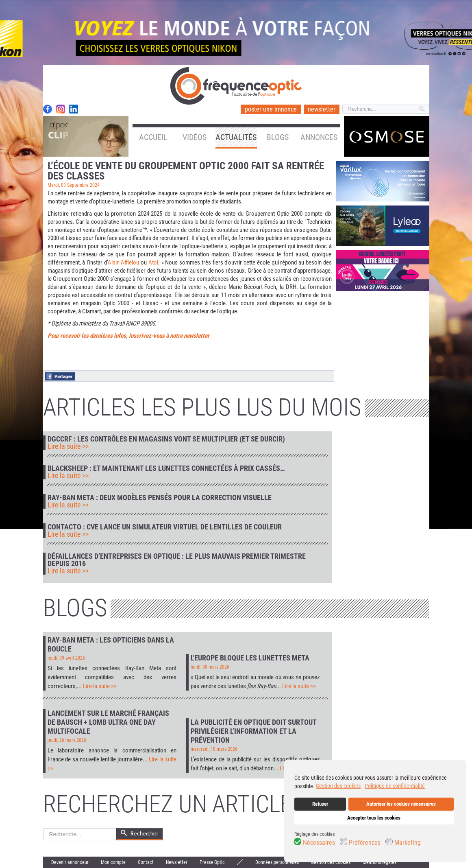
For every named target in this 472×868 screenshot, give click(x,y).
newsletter (322, 109)
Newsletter (177, 862)
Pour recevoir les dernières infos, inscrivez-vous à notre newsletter (128, 336)
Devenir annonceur (70, 862)
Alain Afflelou (124, 262)
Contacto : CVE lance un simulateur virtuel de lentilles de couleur (165, 527)
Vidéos (195, 137)
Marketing (408, 843)
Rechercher (43, 828)
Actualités (236, 137)
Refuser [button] (320, 804)
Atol (153, 262)
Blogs (278, 137)
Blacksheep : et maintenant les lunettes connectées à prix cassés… (166, 468)
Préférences (365, 843)
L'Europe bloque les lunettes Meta (250, 658)
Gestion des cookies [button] (338, 786)
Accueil (153, 137)
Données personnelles (277, 862)
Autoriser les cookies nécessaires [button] (401, 804)
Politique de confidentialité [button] (395, 786)
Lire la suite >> (68, 446)
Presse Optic (212, 862)
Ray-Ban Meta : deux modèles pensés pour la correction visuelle (160, 498)
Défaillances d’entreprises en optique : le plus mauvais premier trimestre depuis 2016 (177, 560)
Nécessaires (319, 843)
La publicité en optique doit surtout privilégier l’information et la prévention (253, 731)
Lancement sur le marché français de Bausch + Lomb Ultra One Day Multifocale (108, 722)
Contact (146, 862)
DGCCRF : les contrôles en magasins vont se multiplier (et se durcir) (166, 439)
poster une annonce (271, 109)
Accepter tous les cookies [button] (374, 818)
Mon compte (113, 862)
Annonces (319, 137)
